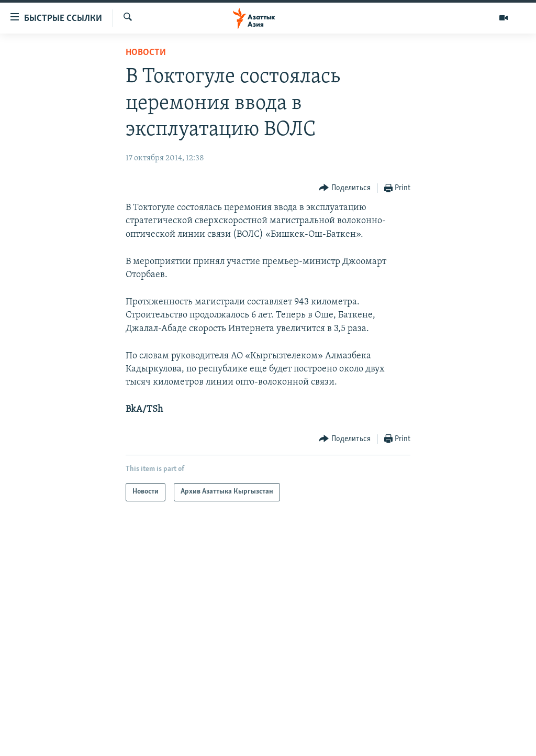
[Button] (345, 188)
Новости (146, 53)
